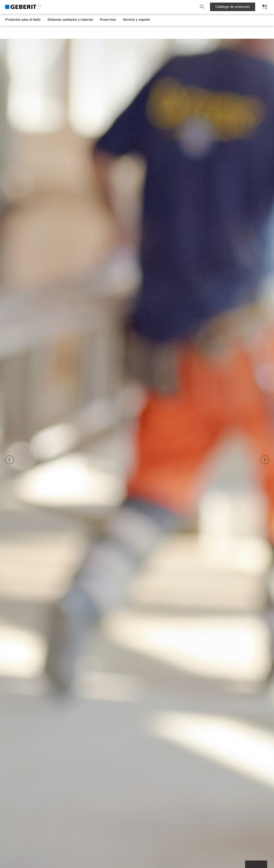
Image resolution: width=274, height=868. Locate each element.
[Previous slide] (9, 447)
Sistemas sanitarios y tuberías (70, 20)
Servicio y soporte (136, 20)
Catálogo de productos (233, 7)
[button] (201, 7)
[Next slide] (265, 447)
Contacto (128, 7)
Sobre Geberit (148, 7)
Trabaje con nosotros (175, 7)
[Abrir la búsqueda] (201, 7)
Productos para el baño (23, 20)
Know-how (108, 20)
